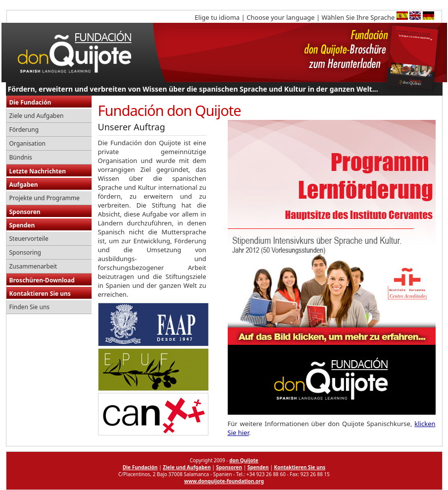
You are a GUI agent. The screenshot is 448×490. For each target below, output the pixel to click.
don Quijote (244, 460)
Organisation (27, 143)
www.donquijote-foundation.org (224, 481)
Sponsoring (25, 252)
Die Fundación (30, 102)
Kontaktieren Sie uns (40, 294)
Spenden (22, 225)
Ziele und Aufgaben (37, 116)
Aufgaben (24, 185)
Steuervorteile (29, 239)
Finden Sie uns (30, 307)
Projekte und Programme (45, 198)
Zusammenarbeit (33, 266)
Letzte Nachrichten (38, 171)
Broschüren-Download (42, 280)
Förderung (24, 130)
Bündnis (21, 157)
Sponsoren (25, 212)
